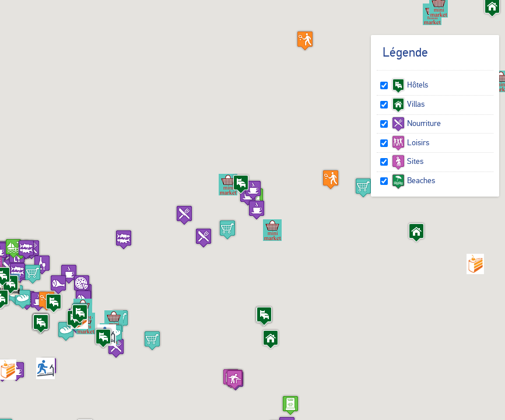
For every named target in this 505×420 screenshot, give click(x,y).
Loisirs (410, 142)
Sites (407, 161)
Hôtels (410, 85)
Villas (408, 104)
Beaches (413, 180)
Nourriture (416, 123)
